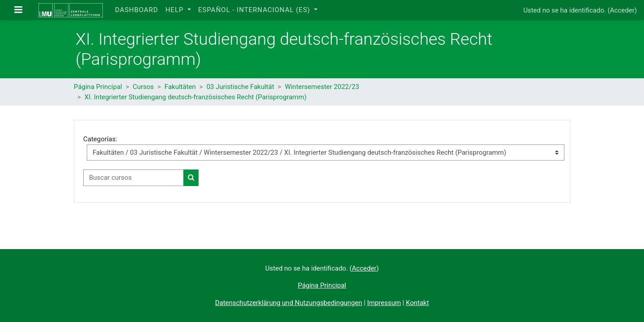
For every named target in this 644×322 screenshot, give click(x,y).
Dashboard (136, 10)
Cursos (143, 87)
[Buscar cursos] (133, 178)
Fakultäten (180, 87)
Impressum (384, 303)
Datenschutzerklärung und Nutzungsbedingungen (289, 303)
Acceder (622, 10)
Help (176, 10)
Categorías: (100, 139)
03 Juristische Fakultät (240, 87)
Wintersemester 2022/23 (322, 87)
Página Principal (98, 87)
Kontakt (417, 303)
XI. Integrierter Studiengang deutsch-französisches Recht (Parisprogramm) (196, 97)
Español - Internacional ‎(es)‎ (255, 10)
